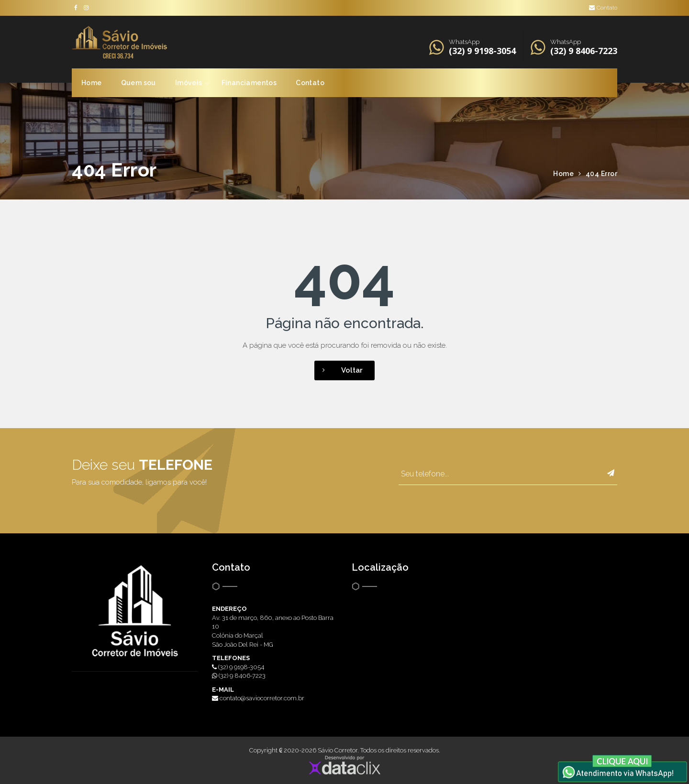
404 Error (602, 174)
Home (92, 83)
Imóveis (189, 83)
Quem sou (139, 83)
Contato (603, 8)
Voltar (339, 370)
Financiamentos (249, 83)
